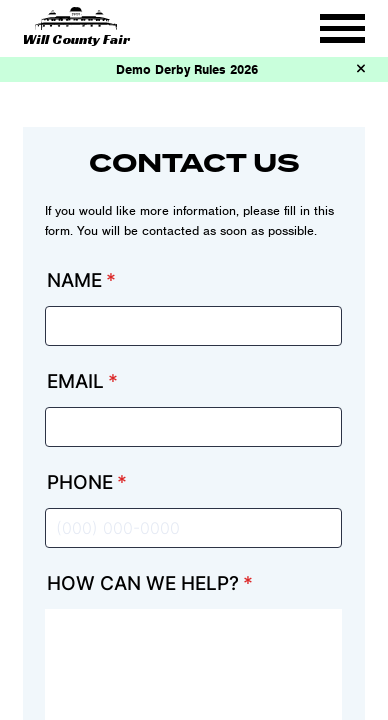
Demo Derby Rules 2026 (187, 69)
